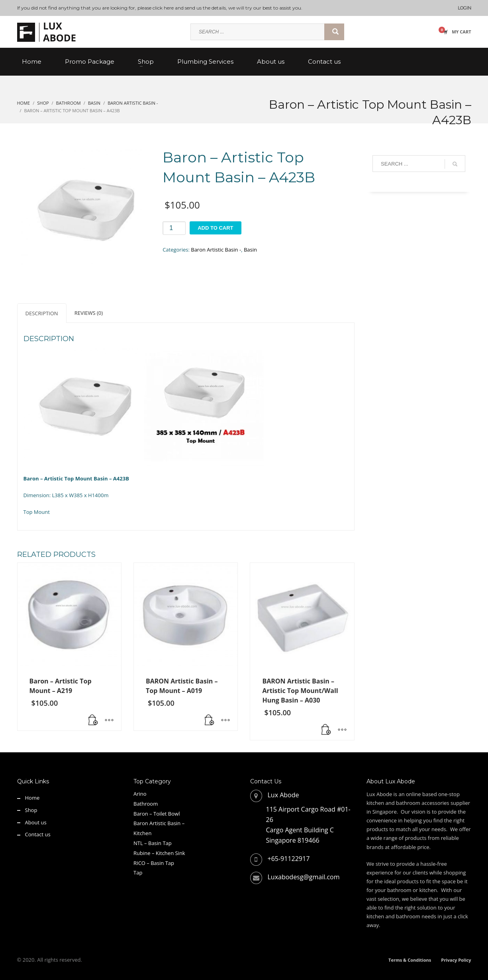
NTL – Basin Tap (153, 843)
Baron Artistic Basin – (159, 823)
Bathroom (146, 804)
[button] (93, 720)
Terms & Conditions (410, 960)
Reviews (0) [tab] (89, 313)
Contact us (38, 834)
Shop (31, 810)
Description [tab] (42, 313)
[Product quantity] (174, 228)
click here (163, 8)
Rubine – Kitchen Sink (159, 853)
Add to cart (215, 228)
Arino (140, 794)
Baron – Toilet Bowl (157, 814)
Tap (138, 873)
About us (36, 822)
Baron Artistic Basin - (216, 250)
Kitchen (142, 833)
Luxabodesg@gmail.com (304, 877)
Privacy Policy (456, 960)
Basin (250, 250)
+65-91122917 (289, 859)
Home (32, 798)
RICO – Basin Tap (154, 863)
